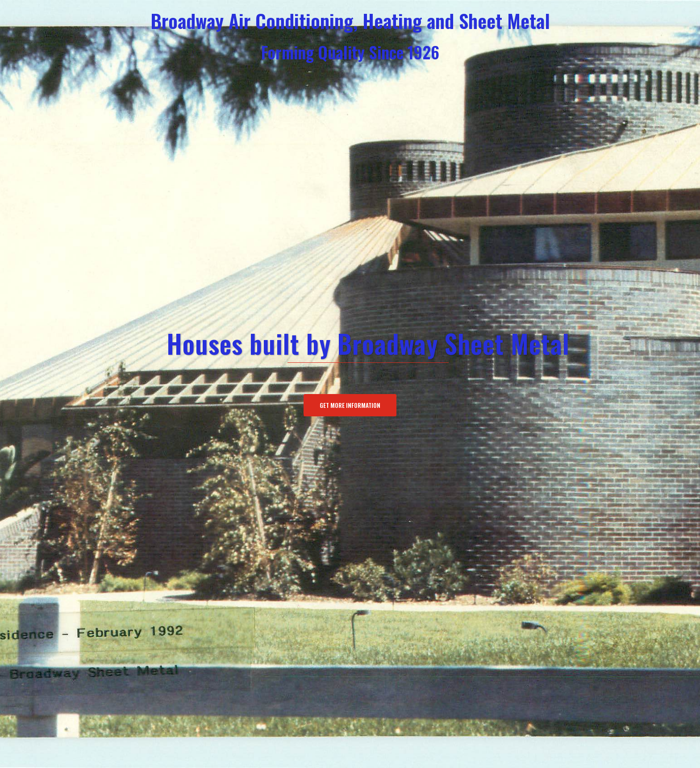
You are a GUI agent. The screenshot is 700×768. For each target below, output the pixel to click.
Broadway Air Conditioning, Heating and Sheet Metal (350, 20)
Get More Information (350, 405)
